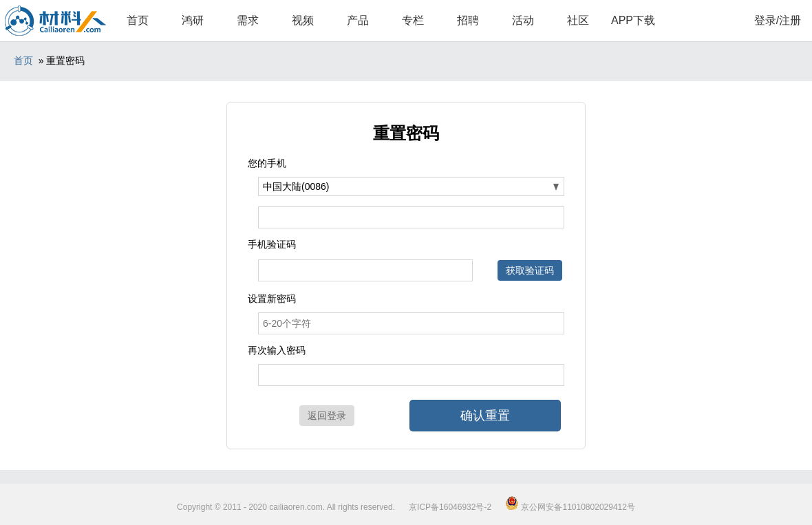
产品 (358, 20)
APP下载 (633, 20)
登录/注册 (778, 20)
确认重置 (485, 416)
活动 (523, 20)
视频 (303, 20)
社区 (578, 20)
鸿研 (193, 20)
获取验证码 (530, 270)
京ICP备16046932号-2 (450, 507)
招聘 (468, 20)
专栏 (413, 20)
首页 (138, 20)
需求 (248, 20)
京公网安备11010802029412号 (570, 507)
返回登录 (327, 416)
